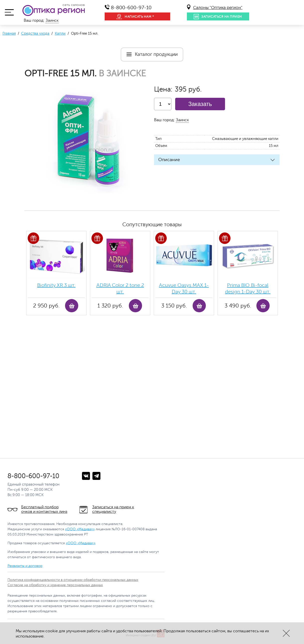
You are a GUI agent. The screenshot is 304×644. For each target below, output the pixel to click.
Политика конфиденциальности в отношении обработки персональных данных (73, 580)
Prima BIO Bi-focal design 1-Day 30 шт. (248, 288)
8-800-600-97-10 (131, 8)
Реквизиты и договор (25, 566)
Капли (60, 34)
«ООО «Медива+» (80, 529)
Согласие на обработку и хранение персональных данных (55, 585)
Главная (9, 34)
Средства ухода (35, 34)
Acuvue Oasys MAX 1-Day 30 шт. (184, 288)
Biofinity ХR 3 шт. (56, 285)
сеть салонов (74, 5)
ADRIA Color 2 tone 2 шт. (120, 288)
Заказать (200, 104)
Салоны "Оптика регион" (218, 8)
